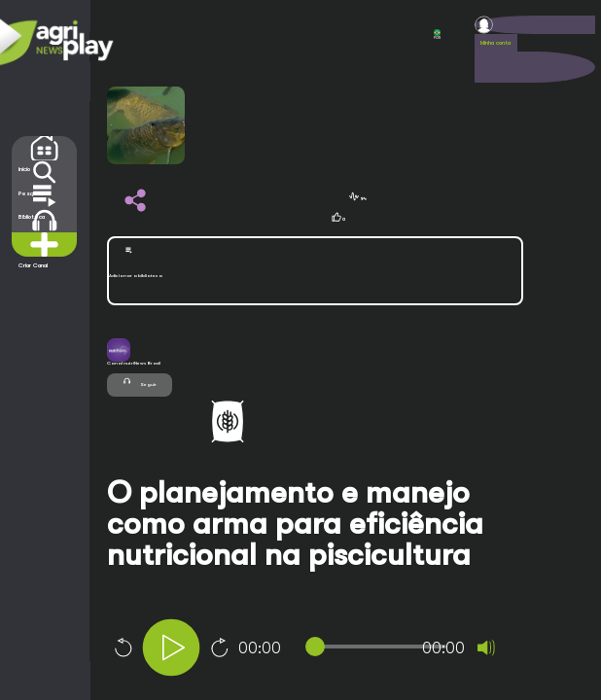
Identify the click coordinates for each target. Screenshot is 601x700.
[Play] (171, 647)
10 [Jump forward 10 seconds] (220, 647)
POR (437, 35)
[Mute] (486, 647)
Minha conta (495, 43)
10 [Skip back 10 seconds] (123, 647)
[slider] (380, 647)
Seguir (140, 382)
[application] (341, 650)
